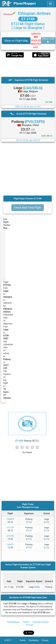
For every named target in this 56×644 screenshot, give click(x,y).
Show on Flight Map (16, 41)
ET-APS (19, 441)
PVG (29, 522)
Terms (24, 640)
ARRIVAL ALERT (48, 40)
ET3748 (29, 625)
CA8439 (10, 519)
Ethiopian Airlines (34, 13)
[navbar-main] (50, 4)
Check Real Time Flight (28, 208)
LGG (46, 522)
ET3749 (10, 536)
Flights (26, 622)
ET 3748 (28, 19)
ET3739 (10, 528)
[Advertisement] (28, 67)
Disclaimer (35, 640)
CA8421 (10, 544)
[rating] (27, 451)
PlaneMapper (13, 622)
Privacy (47, 640)
